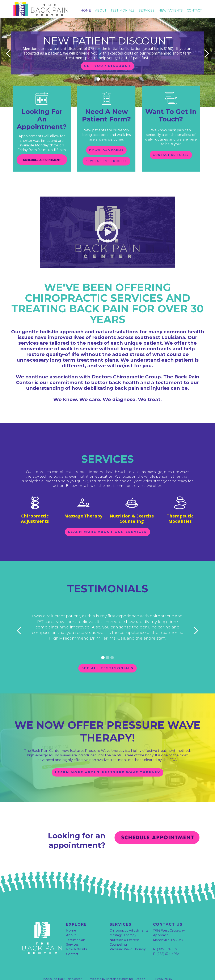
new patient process (106, 164)
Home (86, 10)
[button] (8, 54)
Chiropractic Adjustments (129, 922)
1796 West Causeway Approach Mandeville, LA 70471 (169, 927)
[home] (45, 10)
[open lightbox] (108, 227)
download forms (106, 150)
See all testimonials (107, 659)
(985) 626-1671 (168, 941)
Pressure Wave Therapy (128, 941)
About (101, 10)
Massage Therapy (123, 927)
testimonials (123, 10)
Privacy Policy (163, 970)
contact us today (171, 155)
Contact (194, 10)
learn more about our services (108, 522)
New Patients (171, 10)
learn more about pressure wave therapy (108, 764)
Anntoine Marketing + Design (126, 970)
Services (147, 10)
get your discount (108, 66)
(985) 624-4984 (168, 945)
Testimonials (76, 932)
